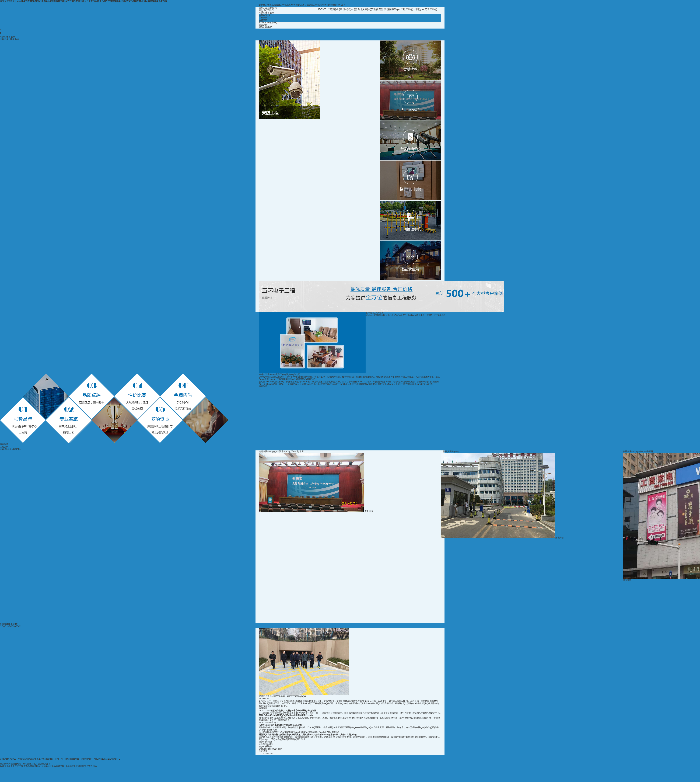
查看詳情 (263, 386)
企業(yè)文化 (265, 15)
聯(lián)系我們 (266, 27)
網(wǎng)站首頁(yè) (268, 8)
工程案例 (263, 18)
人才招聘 (263, 20)
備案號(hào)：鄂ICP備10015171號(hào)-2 (100, 759)
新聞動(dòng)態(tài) (268, 22)
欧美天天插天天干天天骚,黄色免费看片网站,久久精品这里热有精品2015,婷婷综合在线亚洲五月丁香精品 (48, 766)
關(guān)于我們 (266, 10)
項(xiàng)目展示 (266, 13)
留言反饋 (263, 25)
